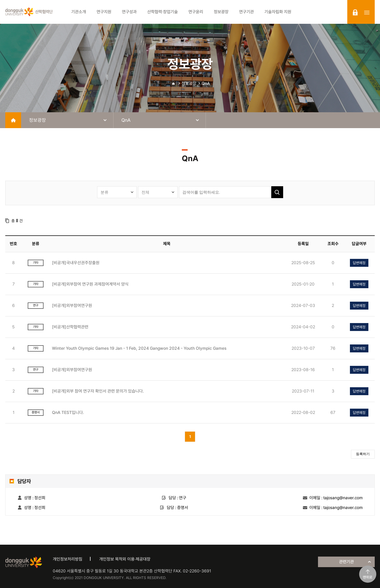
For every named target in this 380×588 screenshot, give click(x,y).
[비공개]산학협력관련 (70, 327)
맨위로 (368, 577)
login (355, 12)
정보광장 (189, 83)
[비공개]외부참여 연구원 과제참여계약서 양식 (90, 284)
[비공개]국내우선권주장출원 (76, 263)
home (13, 120)
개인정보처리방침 (68, 559)
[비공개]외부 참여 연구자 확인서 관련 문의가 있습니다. (98, 391)
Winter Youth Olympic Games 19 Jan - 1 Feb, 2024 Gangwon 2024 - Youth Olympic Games (139, 348)
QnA (206, 83)
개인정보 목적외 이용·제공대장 (125, 559)
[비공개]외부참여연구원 (72, 305)
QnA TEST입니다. (68, 412)
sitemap (367, 12)
